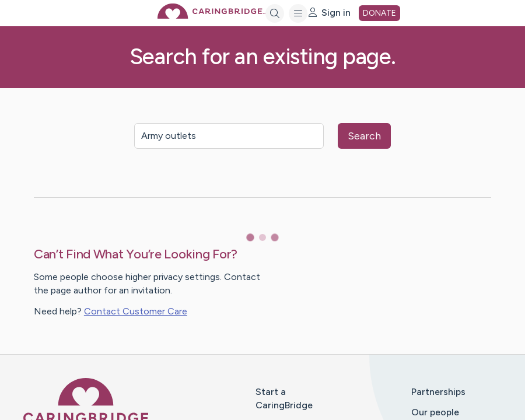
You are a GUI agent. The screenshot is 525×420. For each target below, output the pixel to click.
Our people (435, 412)
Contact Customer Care (136, 311)
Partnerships (438, 392)
